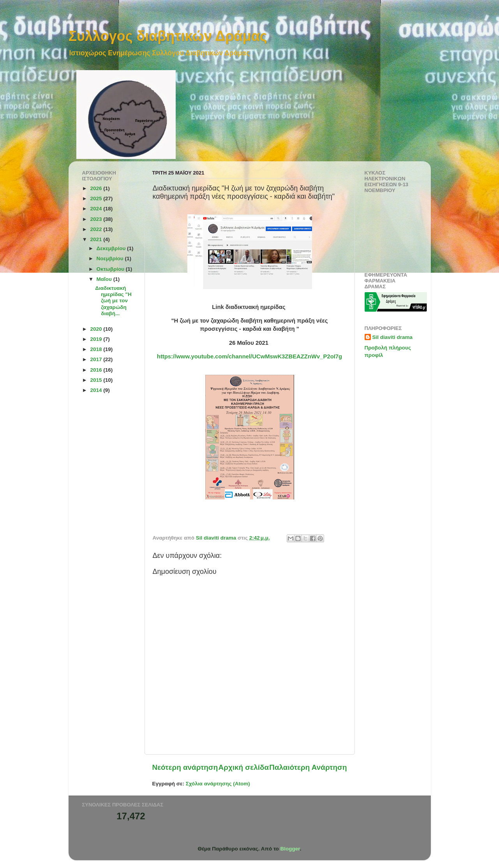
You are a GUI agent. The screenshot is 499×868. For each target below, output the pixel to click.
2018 (97, 349)
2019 (97, 339)
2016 (97, 370)
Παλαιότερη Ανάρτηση (308, 767)
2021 (97, 239)
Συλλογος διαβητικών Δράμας (168, 36)
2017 (97, 359)
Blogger (290, 849)
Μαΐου (105, 279)
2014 (97, 390)
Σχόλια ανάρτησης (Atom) (218, 784)
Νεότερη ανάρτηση (185, 767)
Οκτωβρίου (111, 269)
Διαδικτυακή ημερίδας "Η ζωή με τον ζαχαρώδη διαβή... (113, 301)
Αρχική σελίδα (244, 767)
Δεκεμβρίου (112, 248)
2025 (97, 198)
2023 (97, 219)
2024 (97, 209)
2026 (97, 188)
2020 (97, 329)
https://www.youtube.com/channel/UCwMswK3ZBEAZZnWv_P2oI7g (249, 356)
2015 (97, 380)
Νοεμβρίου (111, 258)
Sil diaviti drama (393, 337)
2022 (97, 229)
